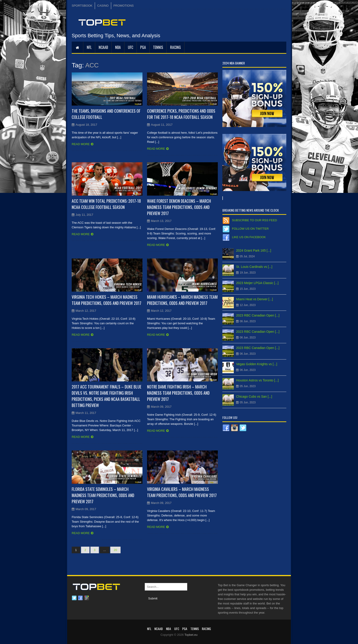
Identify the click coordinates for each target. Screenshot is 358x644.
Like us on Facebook (249, 237)
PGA (143, 47)
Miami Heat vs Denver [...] (254, 299)
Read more (81, 144)
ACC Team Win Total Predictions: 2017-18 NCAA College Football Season (106, 204)
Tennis (158, 47)
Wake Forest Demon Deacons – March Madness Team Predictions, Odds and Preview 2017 (179, 207)
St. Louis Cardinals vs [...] (254, 267)
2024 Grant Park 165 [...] (254, 250)
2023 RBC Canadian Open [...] (258, 315)
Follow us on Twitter (250, 229)
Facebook (80, 598)
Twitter (74, 598)
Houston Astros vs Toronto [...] (257, 380)
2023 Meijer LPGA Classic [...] (257, 283)
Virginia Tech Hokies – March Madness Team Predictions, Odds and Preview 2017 (107, 300)
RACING (175, 47)
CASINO (103, 6)
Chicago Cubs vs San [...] (254, 397)
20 (115, 550)
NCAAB (103, 47)
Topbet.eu (191, 635)
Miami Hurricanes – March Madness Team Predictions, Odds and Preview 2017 (182, 300)
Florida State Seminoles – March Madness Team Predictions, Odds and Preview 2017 (103, 495)
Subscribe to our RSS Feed (254, 220)
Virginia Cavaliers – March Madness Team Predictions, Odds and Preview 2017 (182, 492)
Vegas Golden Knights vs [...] (257, 364)
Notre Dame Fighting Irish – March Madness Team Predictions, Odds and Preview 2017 (178, 393)
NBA (118, 47)
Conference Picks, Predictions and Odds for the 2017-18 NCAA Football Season (181, 114)
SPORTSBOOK (82, 6)
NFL (89, 47)
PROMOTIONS (124, 6)
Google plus (87, 598)
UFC (130, 47)
